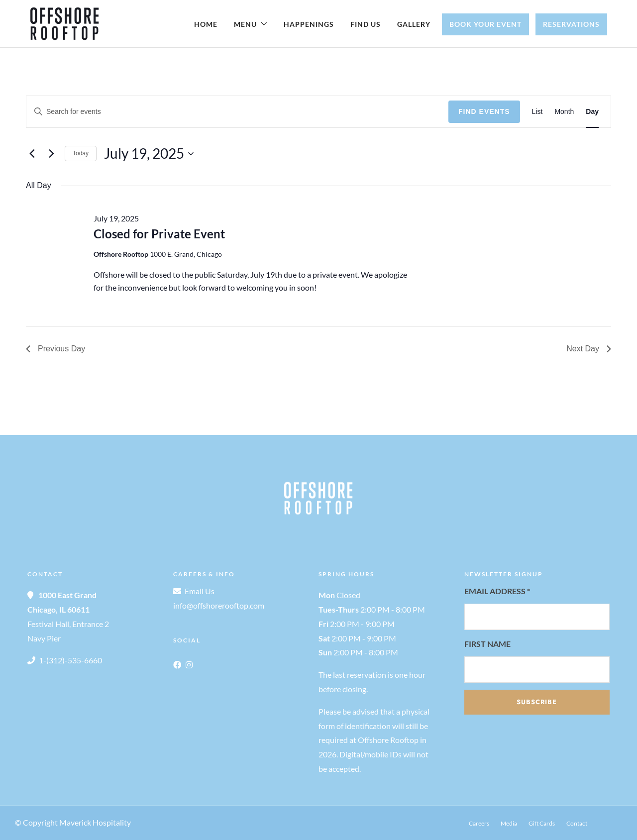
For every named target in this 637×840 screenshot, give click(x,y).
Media (509, 823)
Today (81, 153)
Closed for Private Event (159, 234)
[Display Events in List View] (537, 112)
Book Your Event (485, 24)
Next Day (589, 349)
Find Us (366, 24)
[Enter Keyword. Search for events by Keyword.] (237, 112)
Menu (245, 24)
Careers (479, 823)
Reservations (571, 24)
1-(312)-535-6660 (70, 660)
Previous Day (55, 349)
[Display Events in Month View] (564, 112)
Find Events (484, 111)
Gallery (414, 24)
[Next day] (51, 154)
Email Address (497, 591)
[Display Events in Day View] (592, 112)
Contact (577, 823)
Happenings (309, 24)
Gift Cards (542, 823)
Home (206, 24)
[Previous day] (32, 154)
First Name (487, 644)
